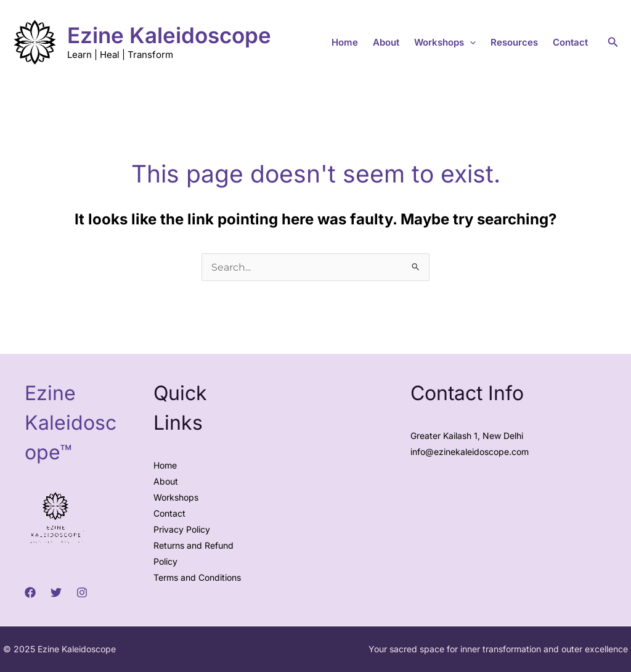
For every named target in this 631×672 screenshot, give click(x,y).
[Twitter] (56, 592)
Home (345, 42)
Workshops (445, 43)
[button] (613, 42)
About (386, 42)
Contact (570, 42)
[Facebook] (30, 592)
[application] (470, 43)
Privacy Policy (182, 529)
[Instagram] (82, 592)
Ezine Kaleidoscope (169, 35)
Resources (514, 42)
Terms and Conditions (197, 577)
